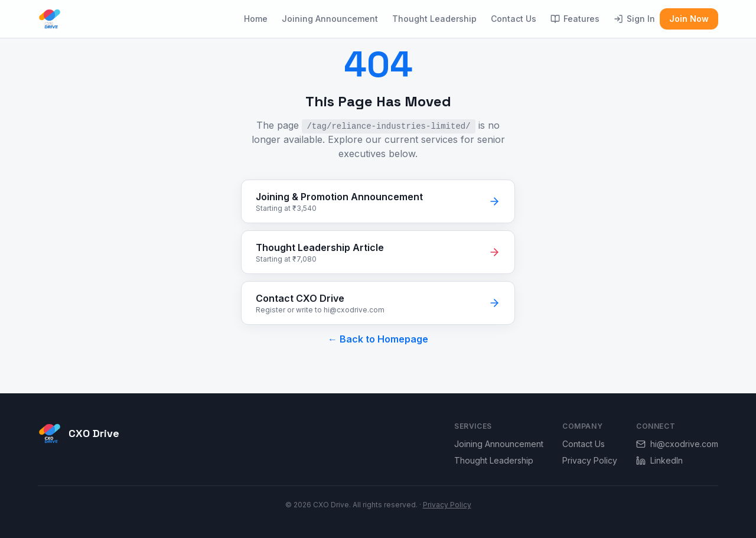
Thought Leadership (434, 19)
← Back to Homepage (378, 339)
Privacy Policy (590, 460)
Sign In (634, 19)
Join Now (689, 19)
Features (575, 19)
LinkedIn (659, 460)
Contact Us (514, 19)
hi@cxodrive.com (677, 444)
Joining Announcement (330, 19)
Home (256, 19)
